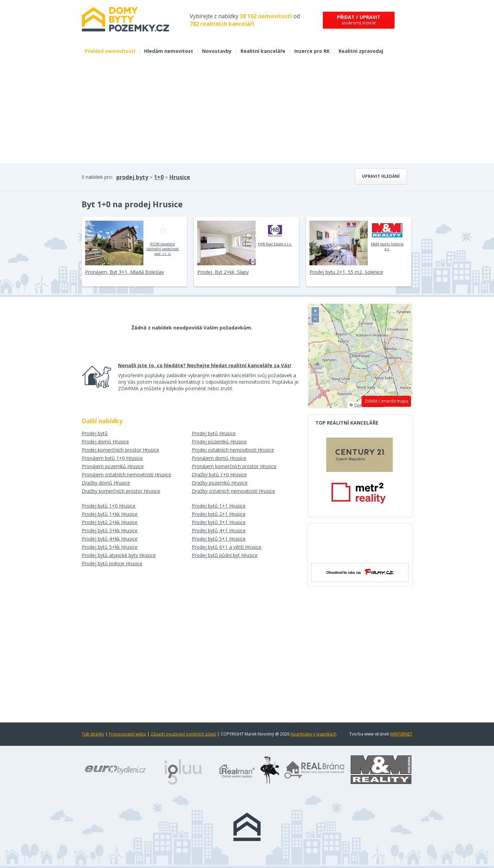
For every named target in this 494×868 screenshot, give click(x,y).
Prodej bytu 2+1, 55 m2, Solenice (346, 272)
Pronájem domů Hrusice (219, 458)
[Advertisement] (247, 112)
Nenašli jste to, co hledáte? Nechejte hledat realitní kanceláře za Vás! (205, 365)
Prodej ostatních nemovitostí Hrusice (233, 450)
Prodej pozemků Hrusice (219, 442)
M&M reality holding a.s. (387, 236)
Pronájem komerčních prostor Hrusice (234, 466)
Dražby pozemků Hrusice (220, 483)
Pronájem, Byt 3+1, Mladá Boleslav (125, 272)
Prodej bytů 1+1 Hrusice (219, 506)
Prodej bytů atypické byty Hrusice (119, 555)
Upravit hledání (381, 176)
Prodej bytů (95, 433)
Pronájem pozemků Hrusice (113, 466)
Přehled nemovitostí (110, 51)
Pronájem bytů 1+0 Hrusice (112, 458)
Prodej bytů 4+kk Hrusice (110, 539)
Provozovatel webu (127, 734)
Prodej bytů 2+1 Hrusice (219, 514)
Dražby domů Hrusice (106, 483)
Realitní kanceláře (263, 51)
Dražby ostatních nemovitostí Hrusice (233, 491)
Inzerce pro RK (312, 51)
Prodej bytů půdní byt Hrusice (225, 555)
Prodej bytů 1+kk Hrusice (110, 514)
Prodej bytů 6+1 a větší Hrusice (227, 547)
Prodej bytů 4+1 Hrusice (219, 530)
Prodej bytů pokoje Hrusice (112, 563)
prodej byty (132, 177)
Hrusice (180, 177)
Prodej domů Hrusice (105, 442)
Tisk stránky (93, 734)
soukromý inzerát (359, 20)
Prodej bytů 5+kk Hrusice (110, 547)
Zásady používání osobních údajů (183, 734)
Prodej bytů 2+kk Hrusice (110, 522)
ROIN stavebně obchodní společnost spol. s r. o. (163, 238)
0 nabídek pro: (97, 177)
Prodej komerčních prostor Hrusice (120, 450)
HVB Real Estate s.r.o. (275, 233)
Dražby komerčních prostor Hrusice (121, 491)
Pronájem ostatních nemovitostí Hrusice (126, 474)
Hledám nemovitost (169, 51)
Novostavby (217, 51)
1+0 (159, 177)
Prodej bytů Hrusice (214, 433)
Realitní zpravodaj (361, 51)
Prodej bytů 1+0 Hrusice (109, 506)
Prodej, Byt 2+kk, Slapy (223, 272)
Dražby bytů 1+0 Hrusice (219, 474)
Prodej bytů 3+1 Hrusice (219, 522)
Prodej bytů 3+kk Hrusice (110, 530)
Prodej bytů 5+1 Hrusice (219, 539)
